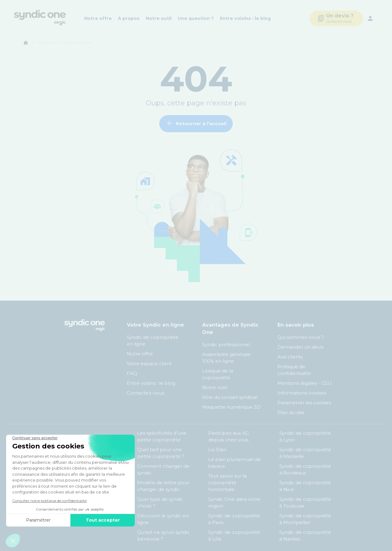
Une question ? (196, 18)
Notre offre (98, 18)
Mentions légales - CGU (305, 383)
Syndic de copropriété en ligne (153, 341)
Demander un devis (300, 347)
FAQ (132, 373)
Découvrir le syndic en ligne (163, 519)
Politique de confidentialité (294, 370)
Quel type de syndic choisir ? (160, 502)
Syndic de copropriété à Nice (305, 486)
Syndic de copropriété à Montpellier (305, 519)
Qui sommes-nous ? (301, 337)
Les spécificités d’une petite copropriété (162, 436)
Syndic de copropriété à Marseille (305, 453)
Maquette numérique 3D (231, 407)
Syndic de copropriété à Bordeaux (305, 469)
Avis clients (290, 357)
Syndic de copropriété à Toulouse (305, 502)
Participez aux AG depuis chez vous (229, 436)
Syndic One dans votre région (234, 502)
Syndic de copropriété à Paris (234, 519)
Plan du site (291, 412)
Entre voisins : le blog (245, 18)
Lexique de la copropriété (218, 374)
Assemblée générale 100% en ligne (226, 358)
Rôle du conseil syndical (230, 397)
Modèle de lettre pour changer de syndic (163, 486)
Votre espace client (149, 364)
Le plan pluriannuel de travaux (235, 463)
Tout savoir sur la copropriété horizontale (227, 483)
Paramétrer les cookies (304, 403)
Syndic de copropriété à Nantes (305, 536)
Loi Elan (217, 450)
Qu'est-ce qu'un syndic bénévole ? (164, 536)
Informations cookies (302, 393)
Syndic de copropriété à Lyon (305, 436)
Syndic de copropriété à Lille (234, 536)
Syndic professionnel (226, 345)
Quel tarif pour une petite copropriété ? (161, 453)
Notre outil (159, 18)
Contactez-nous (145, 393)
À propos (129, 18)
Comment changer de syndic (163, 469)
